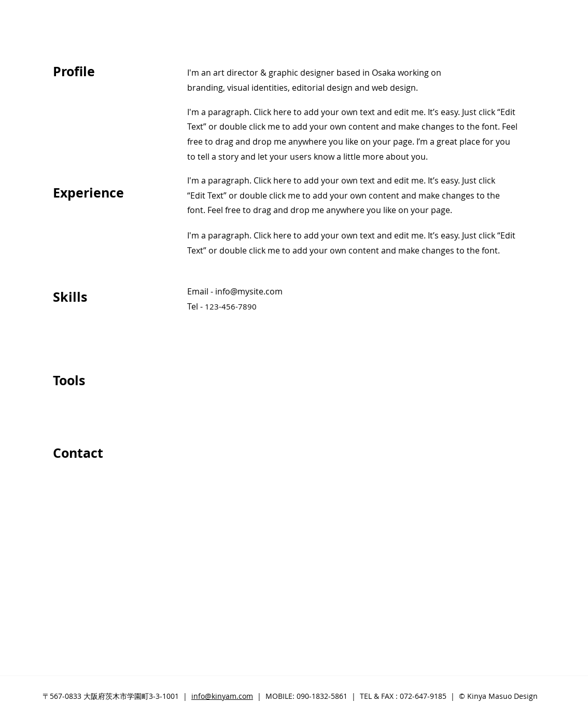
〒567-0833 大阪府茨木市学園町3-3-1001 (111, 696)
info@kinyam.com (222, 696)
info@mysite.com (249, 291)
